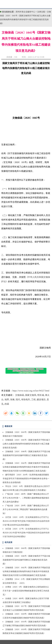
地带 (7, 399)
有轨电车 (26, 399)
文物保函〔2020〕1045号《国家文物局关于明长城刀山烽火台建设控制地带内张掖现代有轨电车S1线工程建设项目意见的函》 (26, 444)
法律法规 (41, 12)
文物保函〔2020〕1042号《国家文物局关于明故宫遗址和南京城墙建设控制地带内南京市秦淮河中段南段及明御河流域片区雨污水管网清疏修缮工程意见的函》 (26, 467)
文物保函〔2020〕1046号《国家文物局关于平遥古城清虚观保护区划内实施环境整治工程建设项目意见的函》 (26, 455)
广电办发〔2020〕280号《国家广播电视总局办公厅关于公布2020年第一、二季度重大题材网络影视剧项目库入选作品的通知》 (26, 498)
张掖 (12, 399)
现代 (18, 399)
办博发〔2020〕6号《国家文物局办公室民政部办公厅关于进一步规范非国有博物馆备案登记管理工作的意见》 (26, 591)
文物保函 (20, 395)
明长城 (41, 395)
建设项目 (41, 399)
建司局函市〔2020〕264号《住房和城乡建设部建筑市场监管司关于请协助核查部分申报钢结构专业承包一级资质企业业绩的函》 (26, 479)
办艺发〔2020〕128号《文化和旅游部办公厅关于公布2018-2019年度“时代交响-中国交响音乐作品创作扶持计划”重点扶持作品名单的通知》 (26, 521)
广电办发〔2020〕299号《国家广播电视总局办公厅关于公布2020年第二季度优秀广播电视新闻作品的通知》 (26, 509)
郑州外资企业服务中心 (25, 12)
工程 (33, 399)
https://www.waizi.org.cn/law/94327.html (31, 391)
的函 (7, 404)
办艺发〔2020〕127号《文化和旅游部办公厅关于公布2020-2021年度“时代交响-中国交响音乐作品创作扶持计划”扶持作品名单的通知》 (26, 533)
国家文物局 (31, 395)
